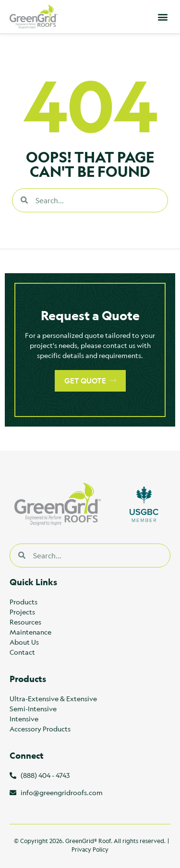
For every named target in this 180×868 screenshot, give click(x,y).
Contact (22, 652)
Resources (25, 622)
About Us (24, 642)
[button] (162, 17)
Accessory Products (40, 729)
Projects (22, 612)
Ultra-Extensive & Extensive (53, 698)
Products (24, 602)
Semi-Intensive (33, 708)
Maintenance (30, 632)
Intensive (24, 718)
